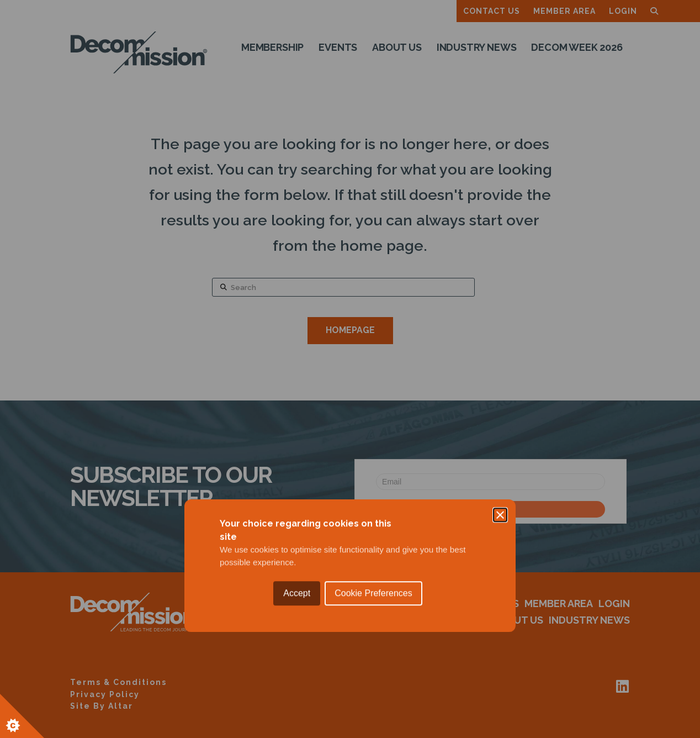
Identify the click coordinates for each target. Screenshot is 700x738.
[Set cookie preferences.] (22, 716)
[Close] (500, 318)
